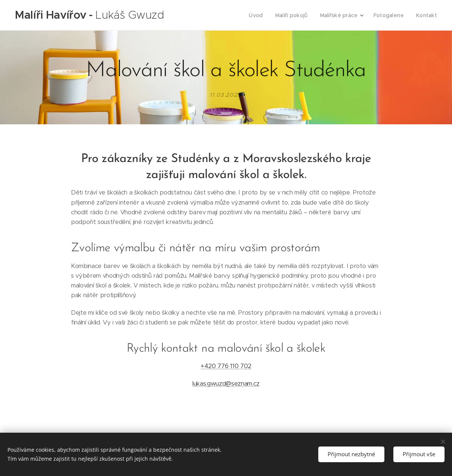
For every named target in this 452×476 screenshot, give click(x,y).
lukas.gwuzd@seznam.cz (226, 383)
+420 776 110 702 (226, 366)
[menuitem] (262, 15)
